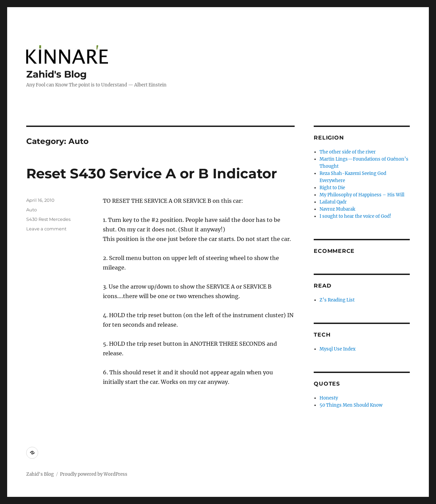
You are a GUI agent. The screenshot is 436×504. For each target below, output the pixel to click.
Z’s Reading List (337, 300)
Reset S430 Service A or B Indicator (152, 173)
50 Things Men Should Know (351, 405)
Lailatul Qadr (333, 202)
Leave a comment (46, 229)
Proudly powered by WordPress (94, 474)
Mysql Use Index (338, 349)
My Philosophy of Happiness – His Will (362, 195)
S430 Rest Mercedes (48, 219)
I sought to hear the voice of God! (355, 216)
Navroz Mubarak (337, 209)
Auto (32, 210)
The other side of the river (348, 152)
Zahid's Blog (57, 74)
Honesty (329, 398)
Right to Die (332, 188)
